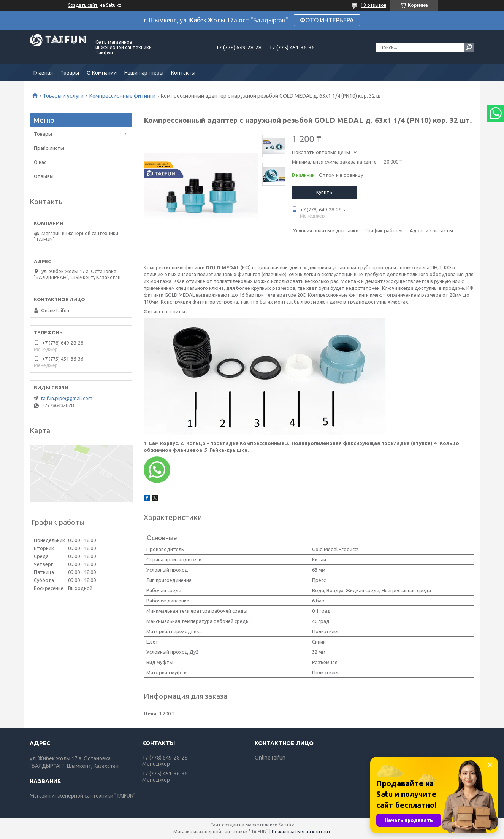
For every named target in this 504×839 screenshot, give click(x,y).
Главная (43, 73)
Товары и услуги (63, 96)
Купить (324, 192)
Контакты (183, 73)
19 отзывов (373, 5)
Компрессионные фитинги (122, 96)
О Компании (102, 73)
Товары (70, 73)
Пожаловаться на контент (301, 832)
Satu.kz (286, 825)
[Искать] (469, 47)
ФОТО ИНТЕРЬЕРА (327, 20)
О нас (40, 162)
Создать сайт (83, 5)
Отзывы (44, 176)
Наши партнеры (144, 73)
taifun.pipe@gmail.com (67, 398)
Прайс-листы (49, 148)
